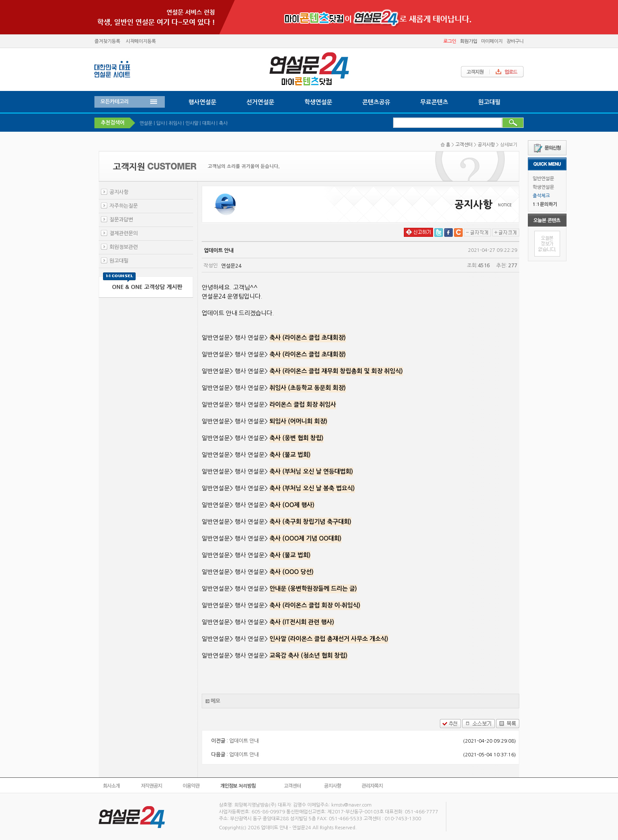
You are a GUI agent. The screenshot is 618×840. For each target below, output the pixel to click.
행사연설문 (202, 102)
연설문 (146, 123)
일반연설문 (543, 179)
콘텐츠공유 (376, 102)
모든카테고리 (115, 102)
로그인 (450, 41)
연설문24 (231, 266)
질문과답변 (121, 220)
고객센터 (464, 145)
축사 (223, 123)
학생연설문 (543, 187)
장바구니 (515, 41)
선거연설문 (260, 102)
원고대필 (489, 102)
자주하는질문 (124, 206)
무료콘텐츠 (434, 102)
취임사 (175, 123)
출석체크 (541, 196)
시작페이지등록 (141, 41)
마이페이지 (492, 41)
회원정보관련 (124, 247)
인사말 (192, 123)
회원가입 (469, 41)
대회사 (209, 123)
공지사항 (486, 145)
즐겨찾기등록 (107, 41)
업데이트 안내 (244, 741)
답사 (161, 123)
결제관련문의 (124, 233)
